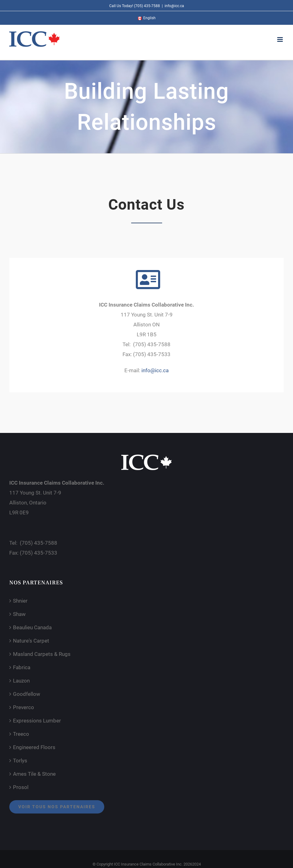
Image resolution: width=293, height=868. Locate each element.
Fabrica (22, 667)
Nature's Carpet (31, 641)
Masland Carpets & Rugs (42, 654)
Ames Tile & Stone (34, 774)
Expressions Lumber (37, 721)
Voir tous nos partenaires (57, 807)
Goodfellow (27, 694)
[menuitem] (147, 18)
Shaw (19, 614)
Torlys (20, 761)
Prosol (21, 787)
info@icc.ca (174, 6)
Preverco (24, 707)
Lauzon (21, 681)
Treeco (21, 734)
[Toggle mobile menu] (280, 39)
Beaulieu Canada (32, 627)
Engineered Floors (34, 747)
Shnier (20, 601)
